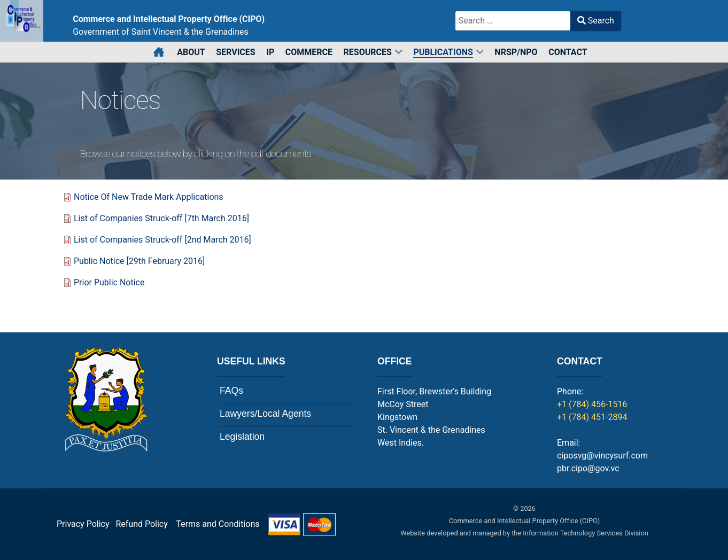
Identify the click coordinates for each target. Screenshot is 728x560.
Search (596, 21)
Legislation (242, 437)
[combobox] (513, 21)
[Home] (160, 52)
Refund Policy (145, 524)
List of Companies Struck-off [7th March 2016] (161, 218)
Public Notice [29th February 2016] (139, 261)
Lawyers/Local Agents (265, 414)
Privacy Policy (83, 524)
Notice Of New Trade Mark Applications (149, 197)
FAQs (231, 391)
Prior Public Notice (109, 282)
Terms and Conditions (256, 524)
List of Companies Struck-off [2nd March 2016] (162, 240)
